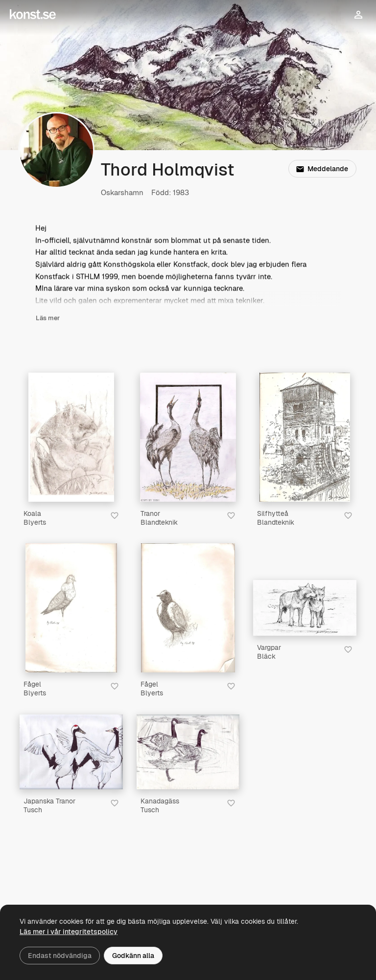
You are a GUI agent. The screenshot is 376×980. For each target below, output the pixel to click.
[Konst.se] (33, 15)
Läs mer (48, 319)
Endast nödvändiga (60, 956)
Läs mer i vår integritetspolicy (69, 932)
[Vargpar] (305, 608)
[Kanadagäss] (188, 752)
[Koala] (71, 437)
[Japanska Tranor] (71, 752)
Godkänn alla (133, 956)
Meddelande (322, 169)
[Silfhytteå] (305, 437)
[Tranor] (188, 437)
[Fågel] (71, 608)
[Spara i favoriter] (115, 515)
